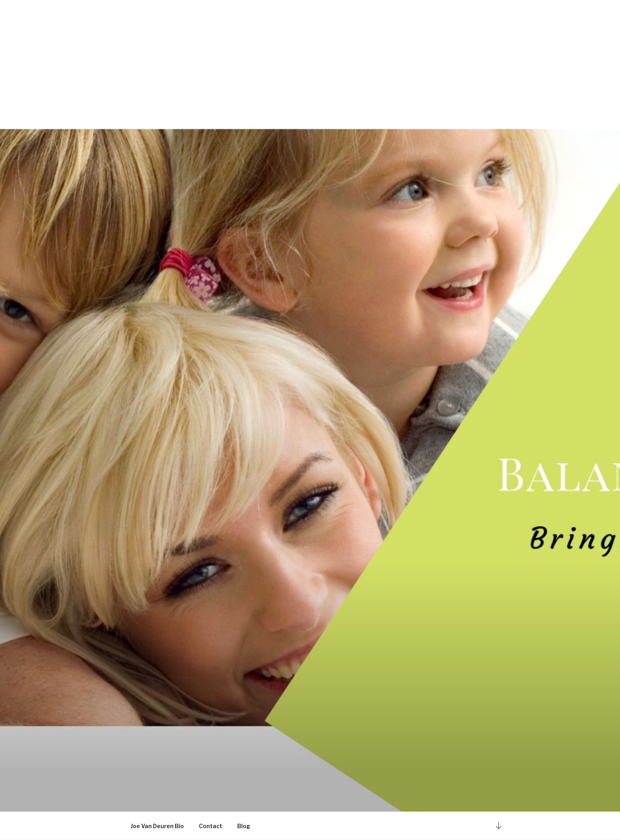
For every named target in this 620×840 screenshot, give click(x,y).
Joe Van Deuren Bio (157, 826)
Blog (244, 826)
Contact (211, 826)
